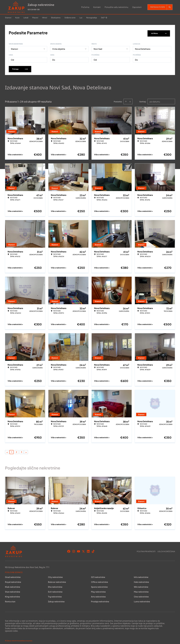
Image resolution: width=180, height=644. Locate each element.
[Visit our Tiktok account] (93, 550)
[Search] (170, 7)
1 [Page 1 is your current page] (11, 450)
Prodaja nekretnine (100, 600)
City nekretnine (55, 575)
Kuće (17, 18)
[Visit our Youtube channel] (78, 550)
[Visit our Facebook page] (69, 550)
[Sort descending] (130, 100)
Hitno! (45, 18)
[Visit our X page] (83, 550)
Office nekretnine (99, 580)
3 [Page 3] (21, 450)
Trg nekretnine (55, 595)
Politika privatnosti (146, 550)
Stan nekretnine (13, 590)
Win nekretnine (141, 585)
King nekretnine (12, 595)
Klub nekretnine (13, 585)
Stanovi (8, 18)
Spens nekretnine (99, 585)
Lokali (26, 18)
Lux (81, 18)
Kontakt (97, 7)
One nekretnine (141, 595)
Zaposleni (137, 7)
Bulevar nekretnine (57, 580)
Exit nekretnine (55, 590)
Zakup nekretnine (56, 600)
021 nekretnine (98, 575)
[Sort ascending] (126, 100)
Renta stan (10, 600)
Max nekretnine (141, 590)
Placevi (35, 18)
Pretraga (20, 67)
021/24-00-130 (34, 9)
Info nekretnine (141, 575)
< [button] (7, 451)
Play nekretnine (98, 590)
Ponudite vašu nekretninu (116, 7)
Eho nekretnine (55, 585)
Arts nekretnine (98, 595)
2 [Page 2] (16, 450)
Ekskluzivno (56, 18)
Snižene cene (70, 18)
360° (104, 18)
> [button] (26, 451)
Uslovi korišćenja (166, 550)
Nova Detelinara (143, 47)
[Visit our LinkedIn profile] (88, 550)
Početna (85, 7)
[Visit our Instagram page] (74, 550)
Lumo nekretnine (142, 600)
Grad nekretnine (13, 575)
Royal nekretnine (13, 580)
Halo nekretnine (141, 580)
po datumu (155, 100)
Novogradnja (92, 18)
